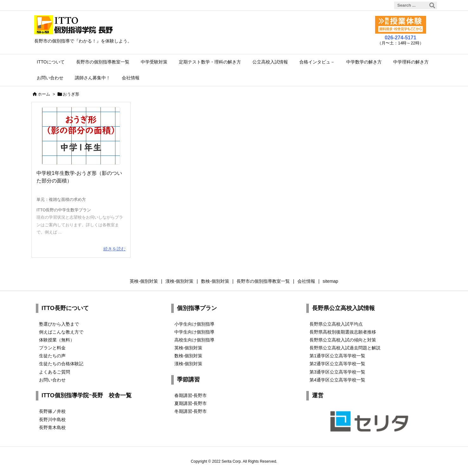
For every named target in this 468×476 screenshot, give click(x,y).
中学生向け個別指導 (194, 332)
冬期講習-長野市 (191, 411)
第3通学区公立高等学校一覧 (337, 372)
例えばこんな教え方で (61, 332)
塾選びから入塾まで (59, 324)
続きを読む (114, 249)
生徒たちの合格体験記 (61, 364)
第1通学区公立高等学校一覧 (337, 356)
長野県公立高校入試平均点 (336, 324)
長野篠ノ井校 (52, 411)
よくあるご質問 (55, 372)
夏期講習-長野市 (191, 403)
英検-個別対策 (188, 348)
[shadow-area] (81, 136)
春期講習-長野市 (191, 395)
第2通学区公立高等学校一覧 (337, 364)
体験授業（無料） (57, 340)
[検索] (432, 5)
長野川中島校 (52, 420)
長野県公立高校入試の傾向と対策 (343, 340)
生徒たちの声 (52, 356)
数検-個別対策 (188, 356)
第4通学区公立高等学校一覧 (337, 380)
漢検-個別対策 (188, 364)
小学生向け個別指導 (194, 324)
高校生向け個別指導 (194, 340)
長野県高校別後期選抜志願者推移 (343, 332)
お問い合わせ (52, 380)
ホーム (44, 94)
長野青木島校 (52, 427)
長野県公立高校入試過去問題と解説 (345, 348)
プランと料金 (52, 348)
